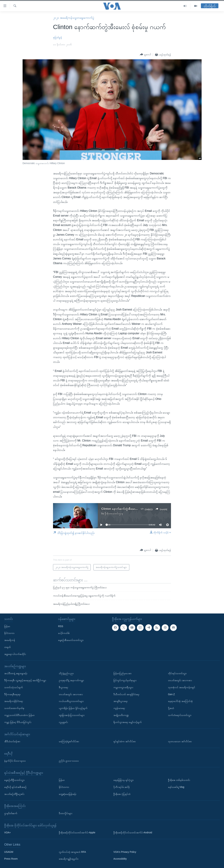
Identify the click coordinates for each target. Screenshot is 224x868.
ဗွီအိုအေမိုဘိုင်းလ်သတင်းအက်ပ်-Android (133, 832)
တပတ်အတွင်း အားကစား (71, 694)
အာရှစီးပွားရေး (120, 701)
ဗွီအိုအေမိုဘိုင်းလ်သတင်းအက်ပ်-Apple (77, 832)
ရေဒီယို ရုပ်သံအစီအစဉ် (15, 787)
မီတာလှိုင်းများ (66, 813)
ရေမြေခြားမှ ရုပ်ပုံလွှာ (124, 780)
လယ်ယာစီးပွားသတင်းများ (71, 701)
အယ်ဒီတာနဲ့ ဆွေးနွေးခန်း (16, 673)
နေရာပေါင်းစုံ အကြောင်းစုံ (180, 701)
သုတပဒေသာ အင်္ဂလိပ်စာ (180, 741)
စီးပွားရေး (63, 687)
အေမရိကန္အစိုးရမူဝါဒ (69, 859)
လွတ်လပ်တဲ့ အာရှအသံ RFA (72, 852)
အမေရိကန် (10, 640)
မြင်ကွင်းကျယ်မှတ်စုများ (125, 680)
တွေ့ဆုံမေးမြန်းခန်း (68, 794)
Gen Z (171, 694)
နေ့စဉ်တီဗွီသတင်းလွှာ (14, 780)
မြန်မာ (7, 626)
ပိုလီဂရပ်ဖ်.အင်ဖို (122, 787)
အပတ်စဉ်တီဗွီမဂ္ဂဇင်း (14, 794)
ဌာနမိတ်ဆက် (11, 813)
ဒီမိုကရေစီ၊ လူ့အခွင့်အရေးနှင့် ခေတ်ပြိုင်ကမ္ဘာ (25, 680)
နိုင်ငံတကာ (9, 633)
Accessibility (120, 859)
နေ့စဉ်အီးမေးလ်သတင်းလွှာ (71, 640)
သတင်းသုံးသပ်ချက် (14, 687)
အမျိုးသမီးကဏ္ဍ (121, 715)
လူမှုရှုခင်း (63, 722)
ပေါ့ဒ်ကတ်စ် (64, 633)
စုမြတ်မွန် (57, 37)
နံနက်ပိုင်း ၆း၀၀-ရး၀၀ (15, 761)
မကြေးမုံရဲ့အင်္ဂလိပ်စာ (69, 741)
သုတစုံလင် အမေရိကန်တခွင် (182, 687)
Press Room (11, 859)
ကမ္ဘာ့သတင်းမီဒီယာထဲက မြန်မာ (19, 715)
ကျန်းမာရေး (119, 708)
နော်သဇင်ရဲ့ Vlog (176, 787)
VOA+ (8, 832)
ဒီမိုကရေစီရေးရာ (12, 694)
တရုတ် (7, 647)
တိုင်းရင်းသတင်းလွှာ (177, 673)
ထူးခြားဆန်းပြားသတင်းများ (72, 715)
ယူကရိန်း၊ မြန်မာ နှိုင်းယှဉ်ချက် (73, 708)
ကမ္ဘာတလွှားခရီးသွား (123, 687)
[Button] (145, 55)
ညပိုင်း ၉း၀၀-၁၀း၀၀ (69, 761)
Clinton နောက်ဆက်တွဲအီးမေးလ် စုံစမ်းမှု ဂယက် (128, 509)
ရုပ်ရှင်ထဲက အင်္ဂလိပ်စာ (125, 741)
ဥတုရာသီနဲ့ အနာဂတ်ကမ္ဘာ (71, 680)
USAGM (9, 852)
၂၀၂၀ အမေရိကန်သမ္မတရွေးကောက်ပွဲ (73, 18)
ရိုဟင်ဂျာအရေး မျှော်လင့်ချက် (128, 722)
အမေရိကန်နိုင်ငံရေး (14, 701)
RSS (61, 626)
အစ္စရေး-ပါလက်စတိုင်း (15, 654)
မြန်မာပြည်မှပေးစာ (122, 673)
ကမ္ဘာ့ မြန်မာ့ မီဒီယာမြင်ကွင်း (18, 722)
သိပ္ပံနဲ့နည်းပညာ (66, 673)
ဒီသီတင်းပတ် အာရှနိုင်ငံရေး (126, 694)
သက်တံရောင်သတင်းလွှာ (180, 715)
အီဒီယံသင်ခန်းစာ (12, 741)
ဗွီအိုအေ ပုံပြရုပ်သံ (122, 794)
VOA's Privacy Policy (125, 852)
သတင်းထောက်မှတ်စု (14, 708)
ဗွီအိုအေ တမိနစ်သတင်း (179, 780)
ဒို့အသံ (171, 708)
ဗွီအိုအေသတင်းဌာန (114, 513)
